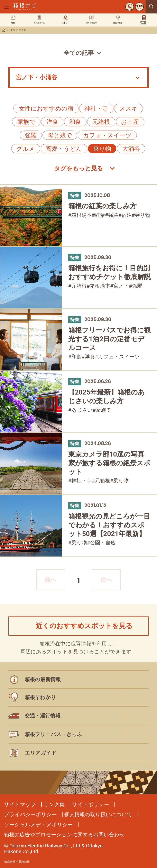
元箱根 (101, 122)
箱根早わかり (40, 697)
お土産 (130, 122)
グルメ (26, 149)
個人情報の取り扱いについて (98, 814)
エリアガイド (18, 30)
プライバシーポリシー (30, 814)
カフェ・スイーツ (107, 135)
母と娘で (60, 135)
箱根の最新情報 (43, 679)
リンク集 (54, 804)
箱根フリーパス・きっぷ (54, 734)
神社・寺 (96, 109)
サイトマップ (20, 804)
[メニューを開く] (7, 7)
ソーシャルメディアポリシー (38, 825)
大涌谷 (131, 149)
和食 (75, 122)
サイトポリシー (91, 804)
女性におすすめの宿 (46, 109)
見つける (151, 7)
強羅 (31, 135)
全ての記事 (79, 53)
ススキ (128, 109)
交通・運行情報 (43, 716)
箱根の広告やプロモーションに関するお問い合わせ (64, 835)
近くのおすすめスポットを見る (84, 626)
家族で (26, 122)
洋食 (52, 122)
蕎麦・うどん (64, 149)
